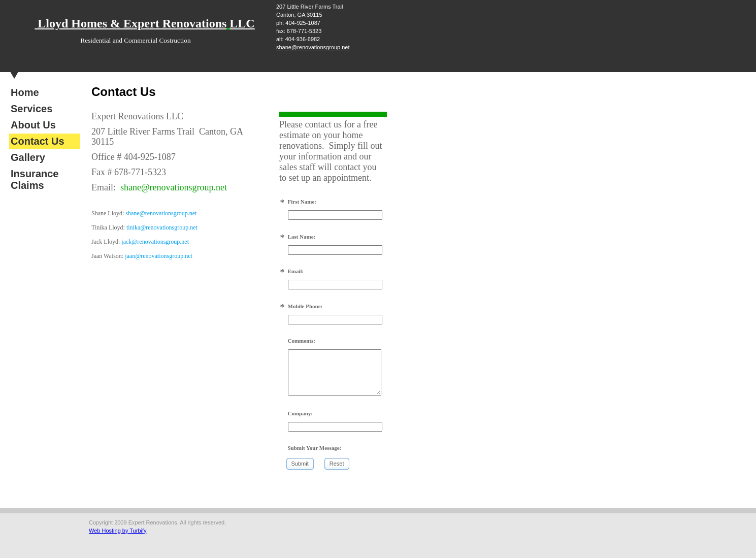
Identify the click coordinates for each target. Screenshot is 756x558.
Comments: (302, 341)
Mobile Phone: (305, 306)
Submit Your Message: (315, 448)
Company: (301, 413)
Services (31, 109)
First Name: (302, 202)
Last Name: (302, 237)
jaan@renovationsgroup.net (159, 256)
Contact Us (38, 141)
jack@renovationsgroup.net (155, 242)
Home (25, 92)
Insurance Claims (35, 179)
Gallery (28, 157)
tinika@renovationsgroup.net (162, 227)
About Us (33, 125)
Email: (296, 271)
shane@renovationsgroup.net (313, 47)
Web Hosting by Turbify (118, 531)
